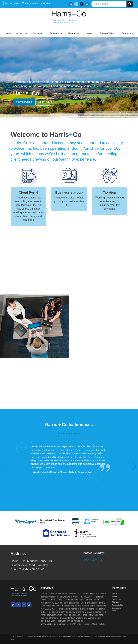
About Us (22, 33)
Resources (75, 33)
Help (114, 611)
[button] (134, 466)
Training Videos (107, 33)
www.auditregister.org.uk (54, 624)
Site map (116, 602)
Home (8, 33)
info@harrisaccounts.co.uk (38, 4)
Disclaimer (117, 608)
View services (24, 102)
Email (114, 596)
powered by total (54, 637)
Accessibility (117, 605)
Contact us (127, 33)
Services (38, 33)
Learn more (45, 102)
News (90, 33)
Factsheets (56, 33)
